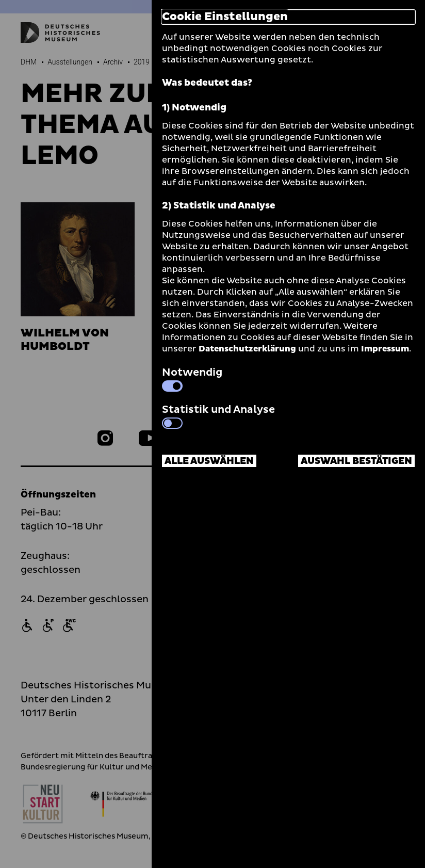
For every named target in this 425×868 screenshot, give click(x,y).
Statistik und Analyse (218, 415)
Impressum (385, 349)
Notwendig (192, 378)
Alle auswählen (209, 461)
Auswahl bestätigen (356, 461)
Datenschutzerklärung (247, 349)
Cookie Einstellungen (225, 17)
